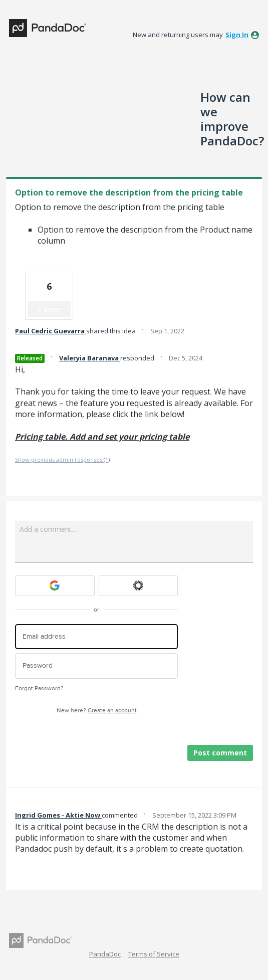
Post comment (220, 753)
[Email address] (96, 637)
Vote (52, 309)
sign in (237, 35)
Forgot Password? (39, 689)
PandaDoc (105, 954)
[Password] (96, 666)
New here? (97, 711)
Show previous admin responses (62, 459)
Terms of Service (154, 954)
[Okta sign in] (139, 586)
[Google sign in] (55, 586)
